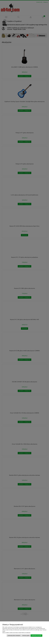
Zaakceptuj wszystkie (36, 636)
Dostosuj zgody (26, 636)
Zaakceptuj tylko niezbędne (14, 636)
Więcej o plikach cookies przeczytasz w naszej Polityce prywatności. (16, 633)
